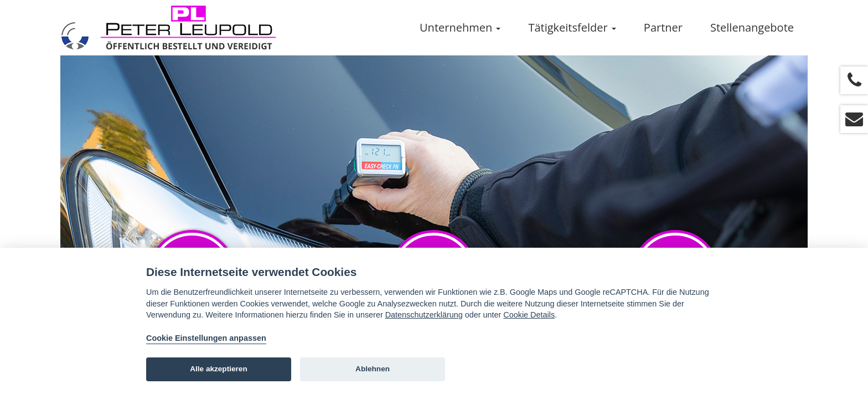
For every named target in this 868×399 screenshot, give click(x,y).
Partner (663, 27)
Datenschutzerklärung (424, 315)
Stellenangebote (752, 27)
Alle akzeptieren (219, 369)
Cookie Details (529, 315)
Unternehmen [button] (460, 27)
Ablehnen (373, 369)
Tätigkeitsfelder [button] (572, 27)
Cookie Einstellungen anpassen (206, 338)
